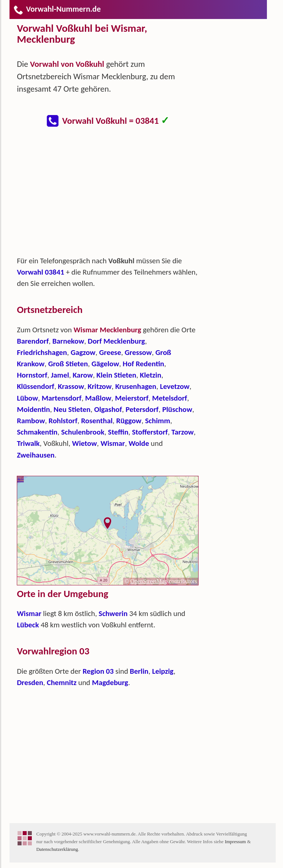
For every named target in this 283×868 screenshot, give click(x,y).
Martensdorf (62, 398)
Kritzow (100, 386)
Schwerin (113, 613)
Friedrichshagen (42, 352)
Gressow (138, 352)
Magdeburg (110, 682)
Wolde (139, 443)
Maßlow (98, 398)
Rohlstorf (63, 421)
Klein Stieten (116, 375)
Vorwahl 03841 (40, 272)
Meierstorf (132, 398)
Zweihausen (36, 455)
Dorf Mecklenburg (116, 341)
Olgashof (108, 409)
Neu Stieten (72, 409)
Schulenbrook (83, 432)
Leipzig (163, 671)
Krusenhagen (136, 386)
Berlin (139, 671)
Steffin (118, 432)
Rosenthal (97, 421)
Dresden (30, 682)
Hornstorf (32, 375)
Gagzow (83, 352)
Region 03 (98, 671)
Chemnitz (62, 682)
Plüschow (177, 409)
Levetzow (175, 386)
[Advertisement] (114, 195)
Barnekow (68, 341)
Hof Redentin (144, 364)
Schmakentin (37, 432)
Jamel (60, 375)
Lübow (27, 398)
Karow (83, 375)
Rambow (31, 421)
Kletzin (151, 375)
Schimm (158, 421)
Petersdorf (142, 409)
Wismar (113, 443)
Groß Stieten (68, 364)
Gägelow (105, 364)
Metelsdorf (170, 398)
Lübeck (28, 625)
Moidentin (33, 409)
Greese (110, 352)
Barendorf (33, 341)
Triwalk (28, 443)
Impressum (235, 842)
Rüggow (129, 421)
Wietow (84, 443)
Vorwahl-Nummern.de (57, 9)
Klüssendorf (35, 386)
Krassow (71, 386)
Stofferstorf (150, 432)
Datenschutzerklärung (57, 849)
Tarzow (183, 432)
